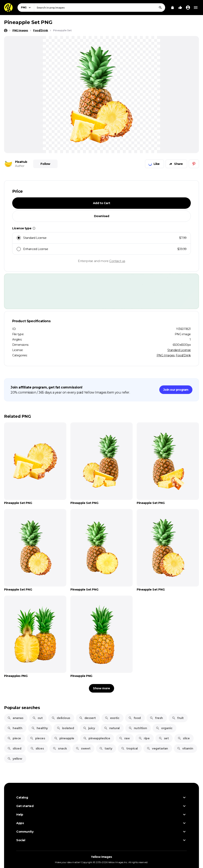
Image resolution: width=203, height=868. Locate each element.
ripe (144, 738)
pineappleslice (97, 738)
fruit (178, 718)
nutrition (138, 728)
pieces (38, 738)
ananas (15, 718)
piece (14, 738)
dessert (87, 718)
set (164, 738)
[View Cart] (172, 8)
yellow (15, 759)
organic (164, 728)
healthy (40, 728)
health (15, 728)
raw (124, 738)
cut (38, 718)
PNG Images (166, 355)
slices (37, 748)
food (135, 718)
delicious (61, 718)
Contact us (117, 261)
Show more (101, 688)
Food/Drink (183, 355)
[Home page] (6, 30)
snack (60, 748)
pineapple (64, 738)
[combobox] (100, 8)
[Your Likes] (180, 8)
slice (184, 738)
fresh (156, 718)
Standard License (179, 350)
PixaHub (21, 162)
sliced (14, 748)
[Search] (160, 8)
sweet (83, 748)
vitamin (185, 748)
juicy (89, 728)
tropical (129, 748)
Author (20, 166)
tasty (106, 748)
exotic (112, 718)
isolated (65, 728)
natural (112, 728)
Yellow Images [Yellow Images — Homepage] (101, 857)
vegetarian (157, 748)
